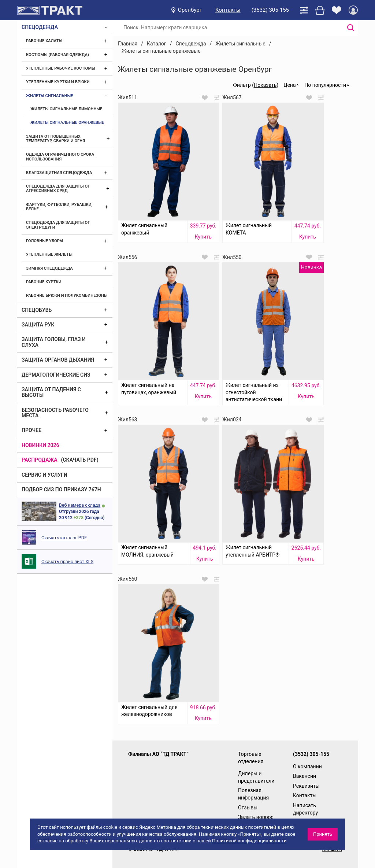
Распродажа (40, 460)
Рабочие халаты (44, 41)
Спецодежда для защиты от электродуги (58, 225)
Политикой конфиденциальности (249, 841)
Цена (289, 85)
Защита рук (38, 325)
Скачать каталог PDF (64, 538)
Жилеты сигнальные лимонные (66, 109)
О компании (307, 767)
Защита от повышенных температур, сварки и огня (55, 139)
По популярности (325, 85)
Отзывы (248, 808)
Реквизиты (306, 786)
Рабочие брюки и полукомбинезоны (67, 296)
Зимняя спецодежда (49, 268)
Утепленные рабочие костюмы (61, 68)
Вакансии (305, 776)
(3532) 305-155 (270, 10)
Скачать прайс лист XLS (67, 562)
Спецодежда (40, 27)
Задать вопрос (256, 817)
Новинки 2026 (40, 445)
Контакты (228, 10)
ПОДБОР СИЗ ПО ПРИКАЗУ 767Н (61, 490)
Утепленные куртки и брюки (58, 82)
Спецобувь (37, 310)
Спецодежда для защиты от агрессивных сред (58, 189)
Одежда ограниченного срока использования (60, 157)
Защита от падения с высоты (51, 392)
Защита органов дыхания (58, 360)
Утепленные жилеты (49, 254)
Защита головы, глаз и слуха (54, 342)
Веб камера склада (80, 505)
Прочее (31, 430)
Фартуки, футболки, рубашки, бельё (59, 207)
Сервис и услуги (44, 475)
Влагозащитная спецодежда (59, 173)
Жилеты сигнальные (49, 96)
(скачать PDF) (80, 460)
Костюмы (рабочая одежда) (57, 55)
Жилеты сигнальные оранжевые (67, 123)
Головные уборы (45, 241)
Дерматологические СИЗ (56, 375)
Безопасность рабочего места (55, 413)
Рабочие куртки (44, 282)
